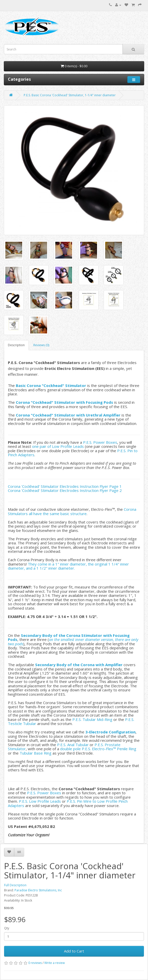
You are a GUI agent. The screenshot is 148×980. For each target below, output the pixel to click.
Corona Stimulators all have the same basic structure (72, 511)
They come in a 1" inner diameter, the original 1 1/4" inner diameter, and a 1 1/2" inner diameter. (68, 566)
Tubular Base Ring (36, 753)
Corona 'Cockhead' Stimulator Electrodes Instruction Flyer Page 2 (65, 490)
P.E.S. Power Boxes (100, 442)
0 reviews (35, 963)
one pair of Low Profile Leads (58, 446)
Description (16, 345)
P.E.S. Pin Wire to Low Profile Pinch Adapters (68, 803)
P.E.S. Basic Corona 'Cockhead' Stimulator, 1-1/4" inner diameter (70, 95)
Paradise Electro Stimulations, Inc (38, 890)
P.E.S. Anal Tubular (73, 745)
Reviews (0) (41, 345)
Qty (7, 928)
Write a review (55, 963)
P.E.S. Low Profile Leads (40, 801)
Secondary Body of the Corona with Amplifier (79, 665)
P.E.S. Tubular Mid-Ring (92, 719)
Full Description (15, 885)
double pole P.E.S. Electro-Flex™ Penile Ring (98, 749)
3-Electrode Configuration (110, 732)
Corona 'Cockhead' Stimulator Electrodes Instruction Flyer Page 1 (65, 486)
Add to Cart (74, 951)
